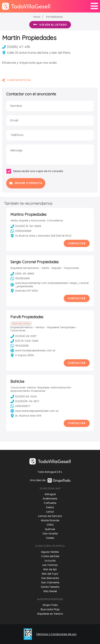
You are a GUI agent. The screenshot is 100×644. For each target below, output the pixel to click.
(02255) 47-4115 (16, 47)
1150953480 (20, 278)
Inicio (37, 17)
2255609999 (21, 231)
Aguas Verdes (50, 552)
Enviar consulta (26, 183)
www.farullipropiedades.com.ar (33, 351)
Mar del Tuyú (50, 574)
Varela (50, 538)
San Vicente (50, 534)
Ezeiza (50, 507)
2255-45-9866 (22, 274)
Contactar (77, 243)
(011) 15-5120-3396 (24, 341)
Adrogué (50, 494)
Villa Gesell (50, 591)
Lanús (50, 512)
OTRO (50, 525)
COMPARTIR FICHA (16, 80)
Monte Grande (50, 520)
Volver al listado (50, 25)
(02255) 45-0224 (24, 397)
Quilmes (50, 529)
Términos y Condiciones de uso (56, 634)
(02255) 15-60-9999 (26, 226)
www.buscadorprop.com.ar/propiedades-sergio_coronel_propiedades (49, 285)
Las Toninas (50, 565)
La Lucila (50, 561)
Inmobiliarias (54, 17)
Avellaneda (50, 499)
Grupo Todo (50, 605)
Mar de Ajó (50, 569)
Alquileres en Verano (50, 614)
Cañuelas (50, 503)
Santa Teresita (50, 587)
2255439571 (20, 406)
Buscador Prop (50, 609)
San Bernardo (50, 578)
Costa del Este (50, 556)
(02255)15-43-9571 (25, 401)
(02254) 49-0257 (24, 336)
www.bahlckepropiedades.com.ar (34, 411)
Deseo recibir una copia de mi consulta (35, 171)
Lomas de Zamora (50, 516)
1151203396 (20, 346)
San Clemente (50, 582)
